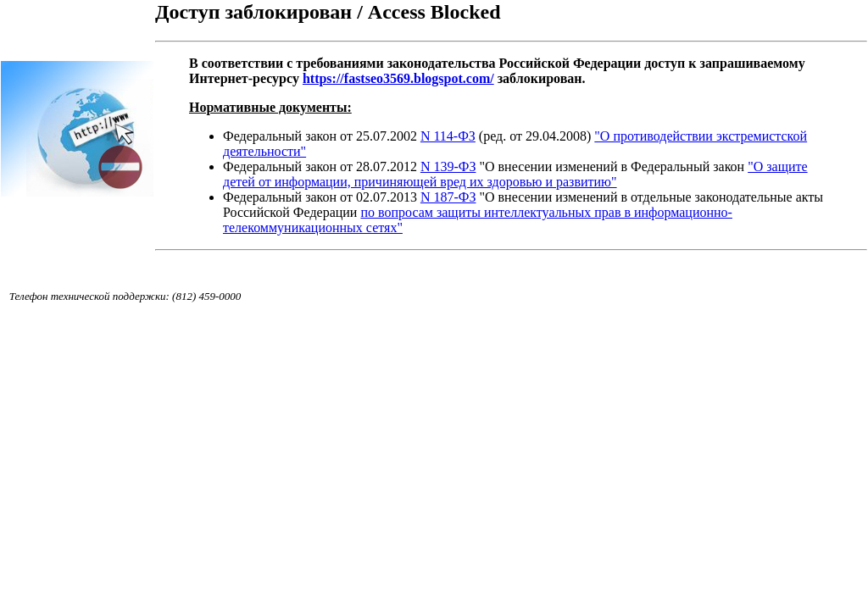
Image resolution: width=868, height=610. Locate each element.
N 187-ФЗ (448, 197)
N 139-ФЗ (448, 166)
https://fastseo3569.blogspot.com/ (398, 78)
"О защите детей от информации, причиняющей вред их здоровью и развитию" (515, 174)
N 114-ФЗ (448, 136)
